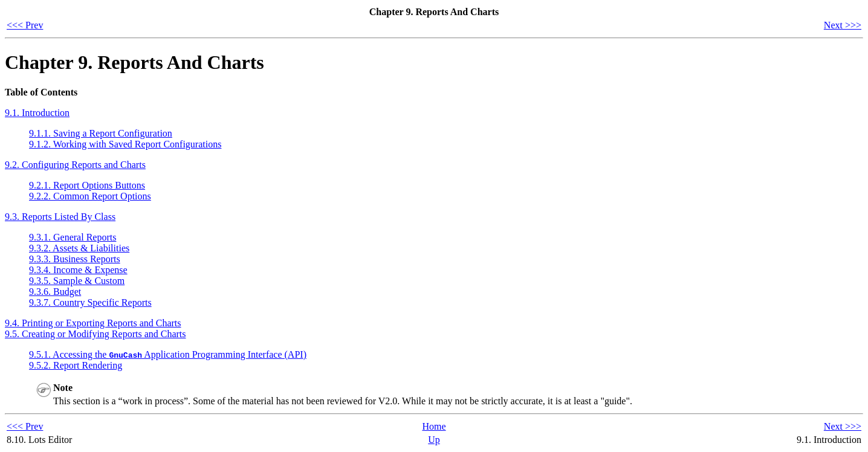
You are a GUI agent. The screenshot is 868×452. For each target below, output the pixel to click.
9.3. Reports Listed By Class (60, 217)
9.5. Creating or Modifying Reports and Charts (96, 334)
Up (434, 440)
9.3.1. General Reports (73, 237)
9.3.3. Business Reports (75, 259)
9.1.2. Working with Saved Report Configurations (125, 144)
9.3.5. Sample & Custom (77, 281)
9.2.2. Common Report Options (90, 196)
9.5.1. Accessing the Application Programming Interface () (168, 354)
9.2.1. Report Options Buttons (87, 185)
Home (434, 426)
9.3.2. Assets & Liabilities (79, 248)
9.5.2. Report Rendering (76, 365)
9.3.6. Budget (55, 292)
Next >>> (843, 25)
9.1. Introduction (37, 113)
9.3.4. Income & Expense (78, 270)
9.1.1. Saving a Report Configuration (101, 133)
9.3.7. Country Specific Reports (90, 302)
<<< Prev (25, 25)
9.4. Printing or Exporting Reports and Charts (93, 323)
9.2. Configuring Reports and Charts (75, 165)
